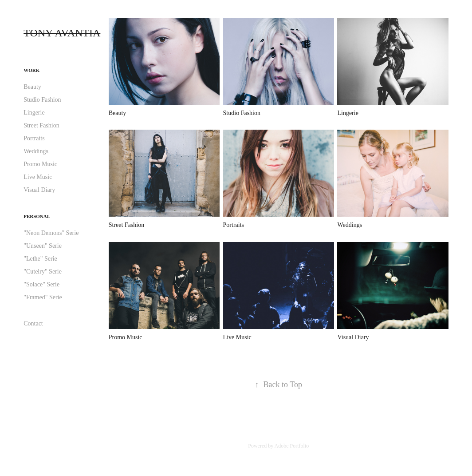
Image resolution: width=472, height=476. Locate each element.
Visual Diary (39, 190)
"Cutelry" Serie (43, 272)
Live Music (38, 177)
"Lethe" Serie (40, 259)
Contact (33, 323)
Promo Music (40, 164)
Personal (37, 216)
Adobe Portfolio (292, 446)
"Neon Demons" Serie (51, 233)
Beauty (32, 87)
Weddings (36, 151)
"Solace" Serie (41, 284)
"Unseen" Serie (43, 246)
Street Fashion (41, 125)
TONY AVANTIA (62, 33)
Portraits (34, 138)
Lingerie (34, 113)
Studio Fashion (42, 100)
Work (31, 70)
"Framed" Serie (43, 297)
